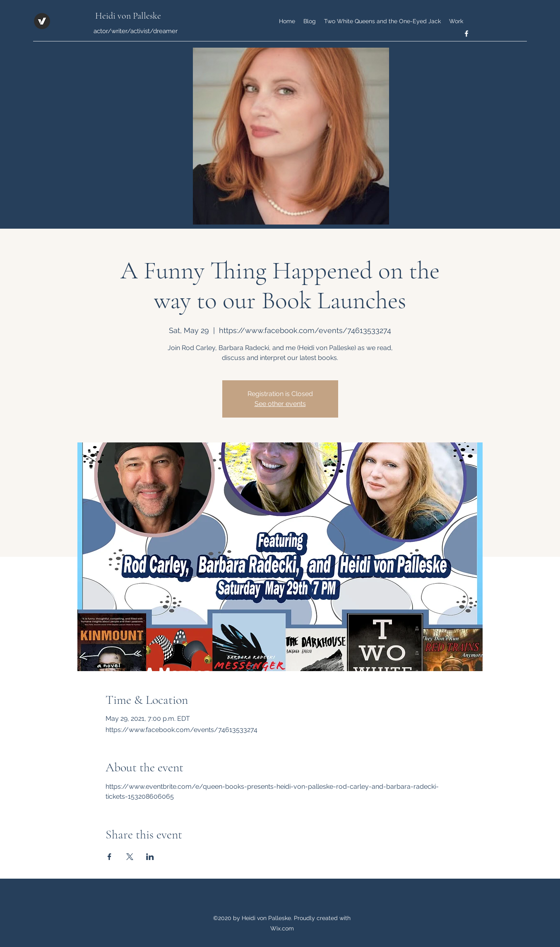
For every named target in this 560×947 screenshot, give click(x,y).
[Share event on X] (130, 857)
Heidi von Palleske (128, 16)
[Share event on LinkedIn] (150, 857)
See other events (280, 404)
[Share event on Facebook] (109, 857)
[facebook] (466, 34)
